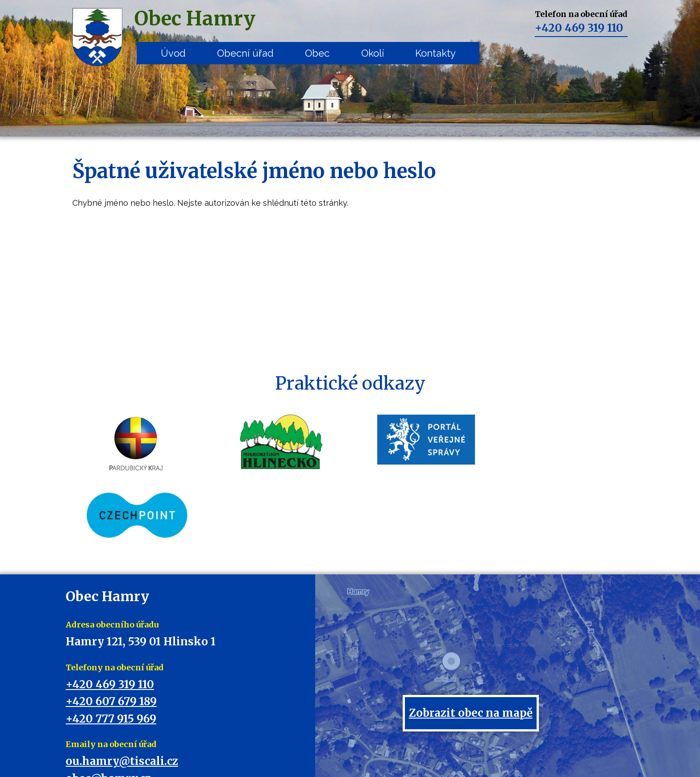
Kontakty (435, 53)
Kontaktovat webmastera (312, 751)
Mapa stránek (373, 751)
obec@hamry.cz (108, 711)
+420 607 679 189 (111, 634)
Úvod (173, 53)
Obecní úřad (245, 53)
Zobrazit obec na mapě (471, 646)
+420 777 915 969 (111, 651)
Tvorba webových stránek (337, 760)
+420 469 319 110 (579, 28)
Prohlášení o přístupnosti (436, 751)
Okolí (373, 53)
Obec (317, 53)
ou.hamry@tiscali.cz (122, 694)
